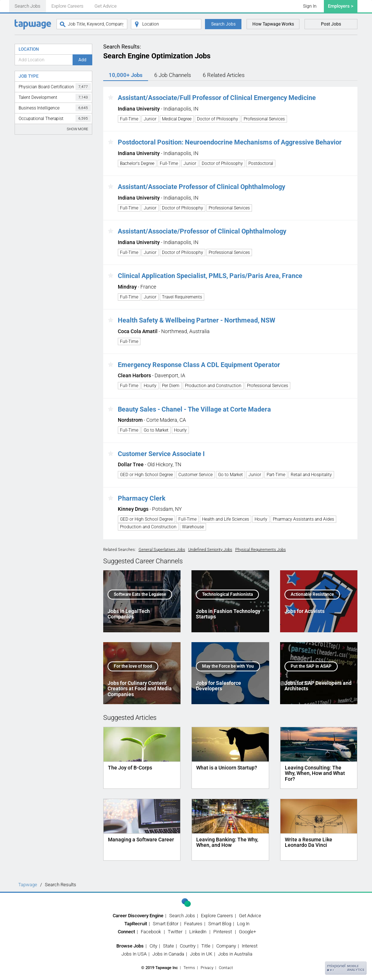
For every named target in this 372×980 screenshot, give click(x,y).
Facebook (151, 932)
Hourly (150, 386)
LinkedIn (198, 932)
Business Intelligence (55, 108)
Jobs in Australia (235, 954)
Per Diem (171, 386)
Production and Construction (213, 386)
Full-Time (129, 119)
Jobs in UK (201, 954)
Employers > (341, 6)
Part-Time (276, 475)
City (153, 946)
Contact (226, 968)
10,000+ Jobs (126, 75)
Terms (189, 968)
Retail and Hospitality (311, 475)
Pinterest (223, 932)
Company (226, 946)
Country (188, 946)
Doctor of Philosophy (218, 119)
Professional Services (264, 119)
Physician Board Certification (55, 87)
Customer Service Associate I (161, 454)
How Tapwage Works (273, 24)
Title (206, 946)
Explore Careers (67, 6)
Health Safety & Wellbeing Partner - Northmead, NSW (197, 320)
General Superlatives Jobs (162, 550)
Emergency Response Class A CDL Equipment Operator (199, 365)
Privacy (207, 968)
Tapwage (28, 885)
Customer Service (195, 475)
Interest (250, 946)
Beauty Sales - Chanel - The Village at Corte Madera (194, 409)
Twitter (175, 932)
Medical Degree (177, 119)
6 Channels (173, 75)
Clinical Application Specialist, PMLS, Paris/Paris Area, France (210, 276)
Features (193, 924)
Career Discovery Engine (138, 916)
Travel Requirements (182, 297)
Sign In (310, 6)
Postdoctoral (261, 163)
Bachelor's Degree (137, 163)
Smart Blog (220, 924)
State (168, 946)
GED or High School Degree (146, 475)
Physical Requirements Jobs (261, 550)
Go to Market (156, 430)
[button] (111, 98)
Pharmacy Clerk (142, 498)
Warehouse (193, 527)
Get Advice (106, 6)
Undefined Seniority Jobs (210, 550)
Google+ (247, 932)
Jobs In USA (134, 954)
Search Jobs (28, 6)
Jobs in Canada (168, 954)
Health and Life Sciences (226, 519)
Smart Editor (166, 924)
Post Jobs (331, 24)
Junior (150, 119)
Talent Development (55, 97)
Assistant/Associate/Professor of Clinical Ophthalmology (202, 231)
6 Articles (224, 75)
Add (82, 60)
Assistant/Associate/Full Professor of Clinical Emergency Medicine (217, 98)
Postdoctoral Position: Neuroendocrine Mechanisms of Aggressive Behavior (230, 142)
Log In (243, 924)
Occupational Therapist (55, 118)
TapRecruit (136, 924)
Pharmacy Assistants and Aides (303, 519)
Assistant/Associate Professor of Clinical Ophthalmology (201, 187)
